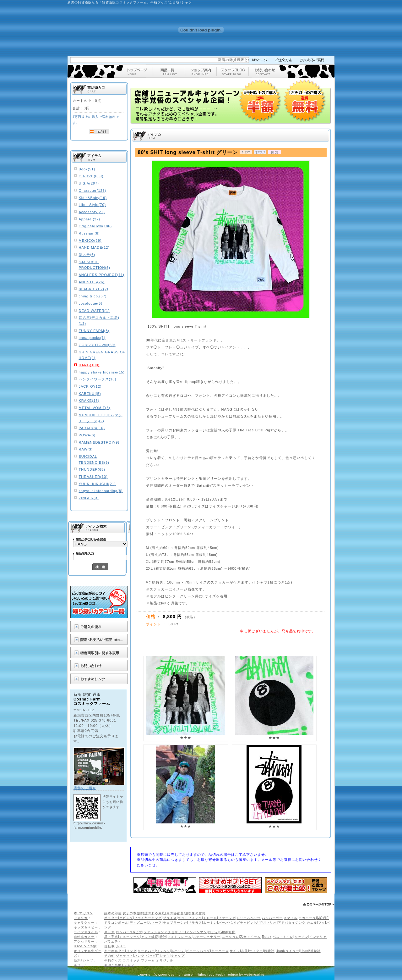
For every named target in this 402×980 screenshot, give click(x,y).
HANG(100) (89, 365)
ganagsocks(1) (92, 338)
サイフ (235, 951)
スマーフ (155, 923)
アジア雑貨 (150, 937)
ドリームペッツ (249, 918)
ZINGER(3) (89, 498)
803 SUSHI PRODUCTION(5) (95, 265)
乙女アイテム (250, 937)
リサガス (195, 923)
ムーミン (210, 923)
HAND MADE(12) (94, 247)
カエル (312, 923)
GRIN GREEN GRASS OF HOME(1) (102, 355)
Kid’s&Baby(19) (93, 198)
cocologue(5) (91, 303)
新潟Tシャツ (84, 960)
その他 (109, 956)
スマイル (291, 918)
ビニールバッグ (198, 951)
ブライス (170, 918)
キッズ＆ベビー (86, 927)
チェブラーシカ (175, 923)
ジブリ (260, 923)
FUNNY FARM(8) (94, 331)
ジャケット (125, 956)
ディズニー (138, 923)
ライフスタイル (86, 932)
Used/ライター (288, 951)
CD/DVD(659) (91, 176)
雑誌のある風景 (153, 913)
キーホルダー (115, 951)
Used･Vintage (85, 946)
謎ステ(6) (87, 255)
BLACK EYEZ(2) (94, 289)
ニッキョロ (230, 937)
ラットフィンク (190, 918)
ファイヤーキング (148, 918)
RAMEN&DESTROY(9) (99, 442)
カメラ (121, 946)
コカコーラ (307, 918)
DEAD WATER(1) (94, 311)
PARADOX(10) (92, 428)
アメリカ (81, 918)
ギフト (79, 965)
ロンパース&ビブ (129, 932)
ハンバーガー (272, 918)
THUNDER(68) (92, 469)
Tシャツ (163, 956)
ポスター (111, 918)
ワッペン (163, 951)
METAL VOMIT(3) (95, 408)
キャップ (178, 956)
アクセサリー (84, 941)
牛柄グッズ (113, 960)
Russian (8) (89, 233)
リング (131, 951)
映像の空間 (197, 913)
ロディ (213, 932)
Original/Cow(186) (95, 226)
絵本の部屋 (113, 913)
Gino (223, 932)
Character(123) (93, 191)
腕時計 (269, 951)
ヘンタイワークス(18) (98, 379)
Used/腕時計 (310, 951)
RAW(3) (86, 449)
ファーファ (227, 918)
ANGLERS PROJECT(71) (102, 275)
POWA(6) (87, 435)
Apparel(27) (90, 219)
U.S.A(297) (89, 183)
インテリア (318, 937)
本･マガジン (83, 913)
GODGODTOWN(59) (97, 345)
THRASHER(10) (93, 477)
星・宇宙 (111, 937)
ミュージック (130, 937)
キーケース (220, 951)
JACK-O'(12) (90, 386)
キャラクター (84, 923)
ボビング (126, 918)
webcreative (254, 974)
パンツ (139, 956)
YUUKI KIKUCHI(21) (97, 484)
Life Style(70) (92, 205)
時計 (163, 937)
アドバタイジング (292, 923)
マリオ (272, 923)
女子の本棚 (131, 913)
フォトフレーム (179, 937)
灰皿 (245, 951)
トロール (210, 918)
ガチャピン (245, 923)
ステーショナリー (207, 937)
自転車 (109, 946)
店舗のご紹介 (85, 788)
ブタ (322, 923)
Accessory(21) (92, 212)
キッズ (109, 932)
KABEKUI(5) (90, 394)
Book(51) (87, 169)
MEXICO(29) (90, 241)
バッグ (151, 956)
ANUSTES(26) (92, 282)
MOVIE (323, 918)
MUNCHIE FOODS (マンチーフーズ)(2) (101, 418)
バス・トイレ (283, 937)
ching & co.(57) (93, 296)
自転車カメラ (84, 937)
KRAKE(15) (89, 401)
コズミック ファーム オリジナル (148, 960)
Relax (267, 937)
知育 (232, 932)
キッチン (301, 937)
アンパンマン (197, 932)
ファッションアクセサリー (164, 932)
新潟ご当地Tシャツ (119, 965)
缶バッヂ (178, 951)
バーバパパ (227, 923)
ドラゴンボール (116, 923)
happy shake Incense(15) (102, 372)
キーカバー (146, 951)
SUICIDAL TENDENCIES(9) (94, 460)
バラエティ (113, 941)
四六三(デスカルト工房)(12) (99, 321)
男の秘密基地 (177, 913)
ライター (256, 951)
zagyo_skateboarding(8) (101, 491)
